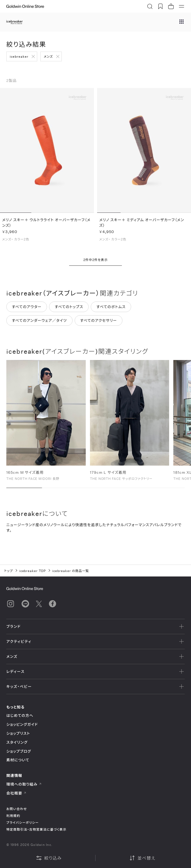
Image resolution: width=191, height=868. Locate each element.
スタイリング (17, 742)
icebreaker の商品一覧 (71, 571)
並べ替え (142, 858)
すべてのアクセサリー (99, 321)
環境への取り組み (24, 784)
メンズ (48, 56)
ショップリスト (18, 733)
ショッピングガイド (22, 724)
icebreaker (19, 56)
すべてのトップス (69, 307)
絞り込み (49, 858)
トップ (9, 571)
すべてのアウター (27, 307)
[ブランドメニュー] (182, 22)
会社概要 (16, 793)
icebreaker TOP (33, 571)
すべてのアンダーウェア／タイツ (39, 321)
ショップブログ (19, 751)
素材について (18, 760)
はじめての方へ (20, 715)
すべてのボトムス (111, 307)
